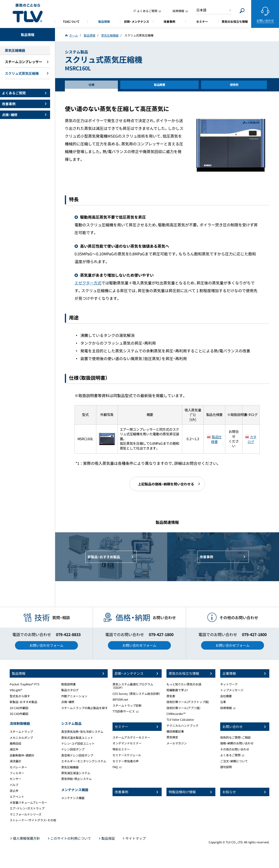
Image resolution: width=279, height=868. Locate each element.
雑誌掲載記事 (175, 731)
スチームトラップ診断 (127, 705)
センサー (15, 779)
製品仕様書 (216, 439)
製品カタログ (70, 690)
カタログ (252, 439)
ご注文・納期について (234, 761)
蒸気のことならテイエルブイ (28, 13)
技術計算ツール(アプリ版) (183, 708)
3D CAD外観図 (19, 714)
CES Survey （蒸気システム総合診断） (136, 694)
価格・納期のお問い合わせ (237, 743)
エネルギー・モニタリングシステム (84, 761)
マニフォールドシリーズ (26, 814)
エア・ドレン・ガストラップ (27, 808)
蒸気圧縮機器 (70, 767)
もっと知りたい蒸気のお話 (184, 684)
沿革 (223, 702)
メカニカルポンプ (21, 738)
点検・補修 (68, 702)
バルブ (14, 785)
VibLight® (16, 690)
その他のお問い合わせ (235, 749)
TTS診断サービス (124, 711)
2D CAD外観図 (19, 708)
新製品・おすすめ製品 (23, 702)
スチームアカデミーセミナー (131, 737)
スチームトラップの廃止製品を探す (84, 708)
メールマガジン (177, 743)
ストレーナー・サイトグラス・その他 (33, 820)
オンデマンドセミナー (127, 743)
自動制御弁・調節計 (22, 755)
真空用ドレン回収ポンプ (77, 755)
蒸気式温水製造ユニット (77, 738)
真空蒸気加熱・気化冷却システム (82, 732)
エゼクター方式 (88, 283)
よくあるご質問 (230, 755)
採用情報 (226, 708)
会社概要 (226, 696)
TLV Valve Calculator (180, 720)
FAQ (115, 767)
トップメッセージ (232, 690)
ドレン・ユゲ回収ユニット (78, 743)
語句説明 (226, 767)
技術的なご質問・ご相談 (235, 737)
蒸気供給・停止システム (76, 779)
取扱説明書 (68, 684)
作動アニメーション (74, 696)
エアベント (17, 797)
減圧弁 (14, 749)
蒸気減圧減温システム (76, 773)
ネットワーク (229, 684)
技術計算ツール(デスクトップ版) (188, 702)
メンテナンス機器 (73, 798)
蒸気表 (171, 696)
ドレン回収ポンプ (73, 749)
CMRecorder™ (176, 714)
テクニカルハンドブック (182, 726)
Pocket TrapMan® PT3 (25, 684)
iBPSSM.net (120, 699)
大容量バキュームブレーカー (28, 802)
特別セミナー (121, 749)
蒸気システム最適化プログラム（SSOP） (133, 686)
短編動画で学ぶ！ (177, 690)
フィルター (17, 773)
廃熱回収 (15, 743)
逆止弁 (14, 791)
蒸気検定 (172, 737)
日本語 (201, 10)
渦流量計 (15, 761)
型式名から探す (20, 696)
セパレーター (18, 767)
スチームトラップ (21, 732)
